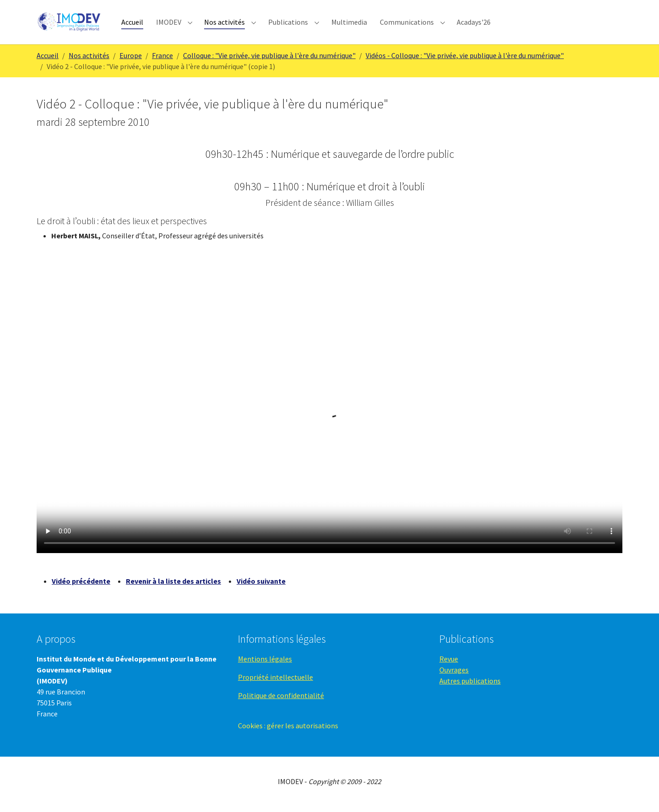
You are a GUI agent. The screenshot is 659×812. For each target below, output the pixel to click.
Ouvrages (454, 676)
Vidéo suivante (261, 587)
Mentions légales (265, 665)
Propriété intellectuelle (275, 683)
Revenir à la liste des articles (173, 587)
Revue (449, 665)
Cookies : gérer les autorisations (288, 731)
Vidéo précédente (81, 587)
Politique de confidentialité (281, 701)
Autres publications (470, 687)
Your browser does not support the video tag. (329, 413)
